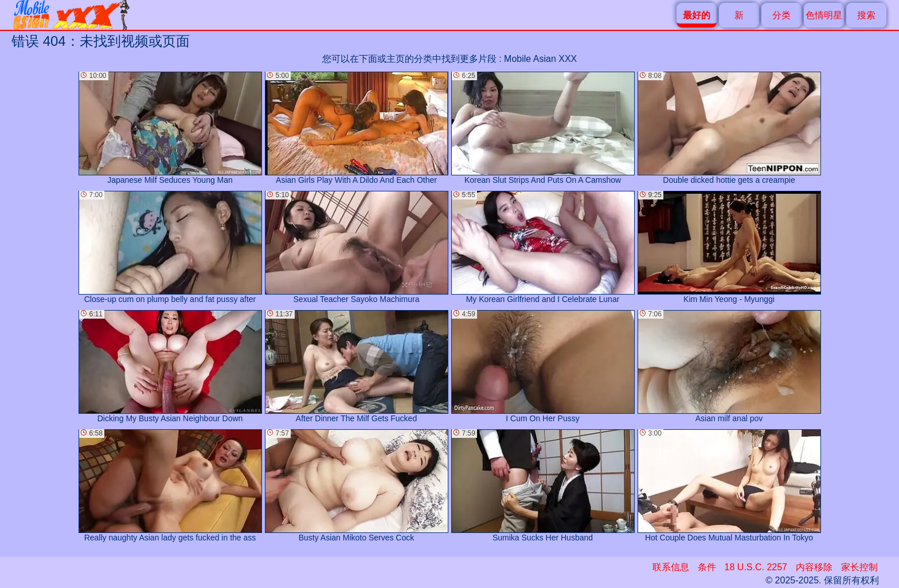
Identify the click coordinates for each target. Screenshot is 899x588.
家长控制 (859, 567)
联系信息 (671, 567)
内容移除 (814, 567)
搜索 (866, 15)
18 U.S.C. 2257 (756, 567)
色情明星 (824, 15)
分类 (781, 15)
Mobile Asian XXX (540, 59)
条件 (707, 567)
